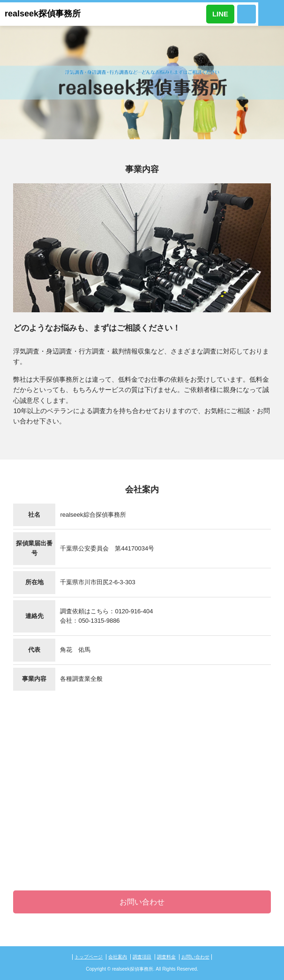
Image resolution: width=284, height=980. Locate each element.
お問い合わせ (142, 902)
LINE (220, 14)
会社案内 (118, 957)
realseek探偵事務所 (43, 14)
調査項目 (142, 957)
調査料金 (166, 957)
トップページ (89, 957)
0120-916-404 (247, 14)
